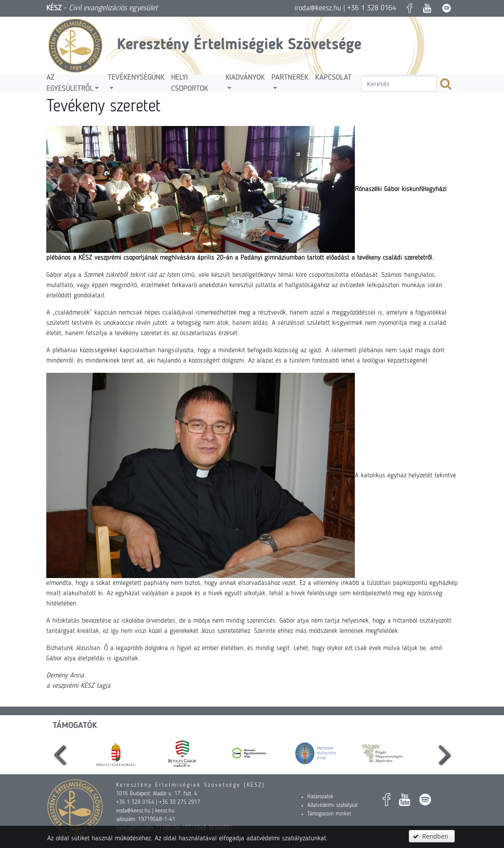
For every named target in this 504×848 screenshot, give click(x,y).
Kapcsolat (333, 78)
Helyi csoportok (189, 83)
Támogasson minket (329, 814)
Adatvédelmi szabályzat (333, 805)
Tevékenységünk (136, 78)
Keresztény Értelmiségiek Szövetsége (239, 45)
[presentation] (60, 753)
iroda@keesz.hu (318, 8)
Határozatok (320, 797)
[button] (432, 836)
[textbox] (399, 84)
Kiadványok (245, 78)
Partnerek (290, 78)
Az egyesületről (70, 83)
